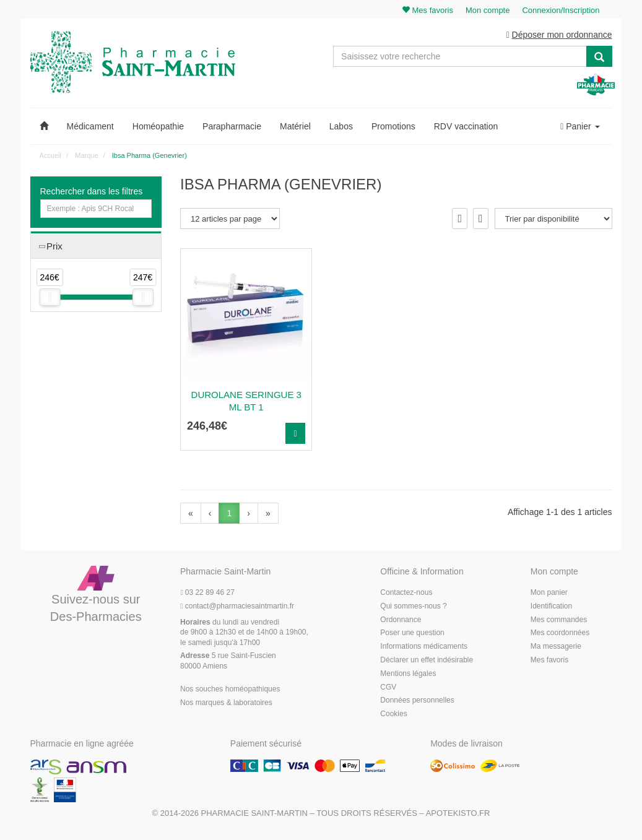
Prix (54, 246)
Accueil (50, 155)
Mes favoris (549, 660)
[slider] (50, 297)
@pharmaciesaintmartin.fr (237, 606)
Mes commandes (559, 620)
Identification (551, 606)
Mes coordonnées (560, 633)
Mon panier (549, 592)
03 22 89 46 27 (207, 592)
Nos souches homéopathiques (230, 689)
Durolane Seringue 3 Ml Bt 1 (246, 401)
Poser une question (412, 633)
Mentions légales (408, 673)
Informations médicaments (424, 646)
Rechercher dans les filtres (92, 191)
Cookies (393, 714)
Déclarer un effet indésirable (427, 660)
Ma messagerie (556, 646)
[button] (44, 126)
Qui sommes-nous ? (413, 606)
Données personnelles (417, 700)
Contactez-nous (406, 592)
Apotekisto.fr (458, 813)
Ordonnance (401, 620)
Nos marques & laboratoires (226, 703)
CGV (388, 687)
